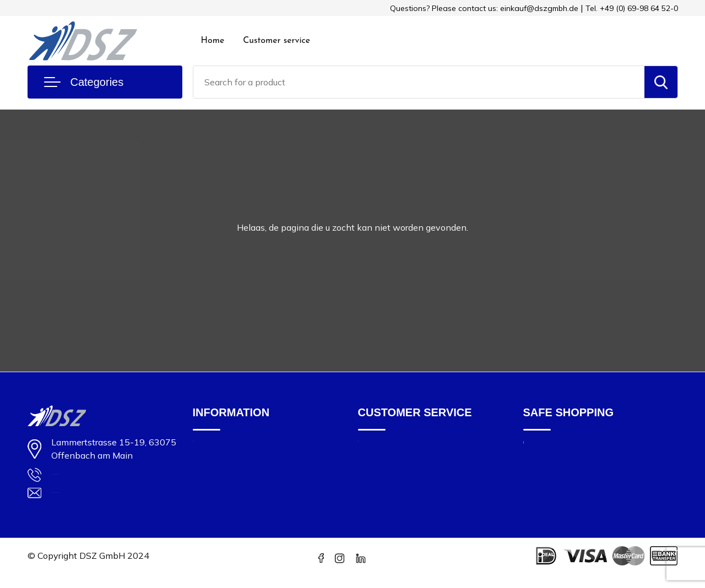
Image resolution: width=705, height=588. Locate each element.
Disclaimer (543, 511)
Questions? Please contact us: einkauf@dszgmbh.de (484, 8)
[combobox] (419, 82)
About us (210, 449)
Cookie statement (557, 464)
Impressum (544, 449)
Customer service (276, 41)
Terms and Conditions (565, 480)
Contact (373, 449)
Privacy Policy (550, 495)
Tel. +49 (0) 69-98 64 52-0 (632, 8)
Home (213, 41)
